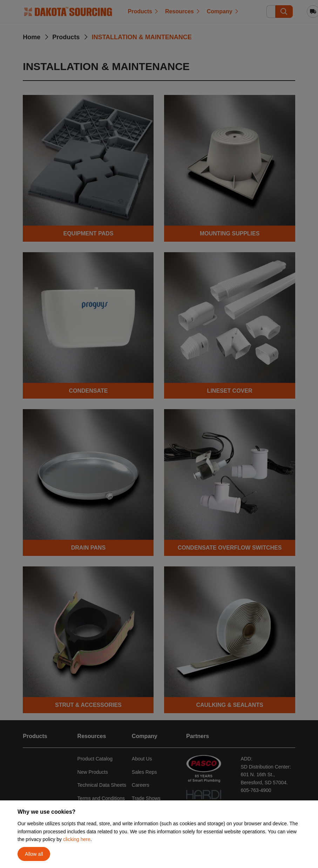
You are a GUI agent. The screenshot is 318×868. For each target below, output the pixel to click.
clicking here (77, 839)
